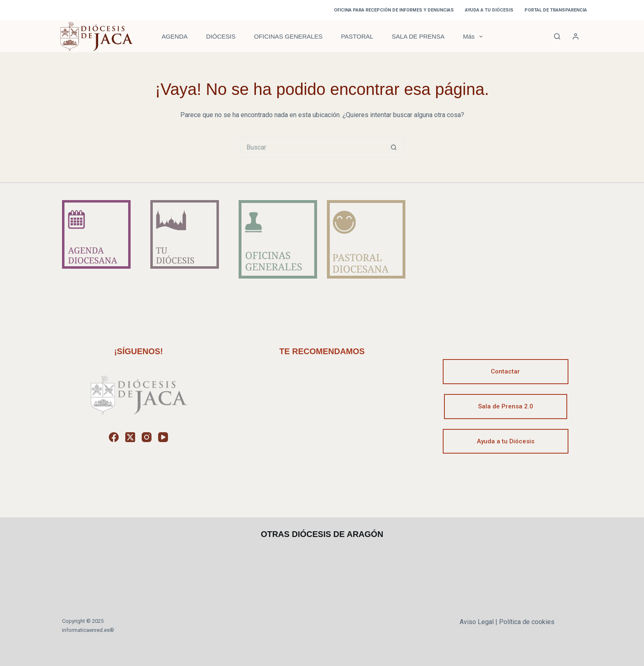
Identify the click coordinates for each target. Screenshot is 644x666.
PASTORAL (357, 36)
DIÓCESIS (221, 36)
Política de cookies (527, 622)
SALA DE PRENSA (418, 36)
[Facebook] (114, 437)
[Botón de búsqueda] (394, 147)
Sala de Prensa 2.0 (506, 406)
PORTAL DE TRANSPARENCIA (556, 10)
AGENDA (174, 36)
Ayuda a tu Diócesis (506, 441)
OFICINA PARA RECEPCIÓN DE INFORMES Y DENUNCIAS (394, 10)
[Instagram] (147, 437)
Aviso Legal (477, 622)
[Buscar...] (312, 147)
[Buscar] (557, 36)
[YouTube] (163, 437)
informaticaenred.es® (88, 630)
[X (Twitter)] (130, 437)
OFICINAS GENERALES (288, 36)
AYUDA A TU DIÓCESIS (489, 10)
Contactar (505, 371)
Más (474, 37)
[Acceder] (576, 36)
